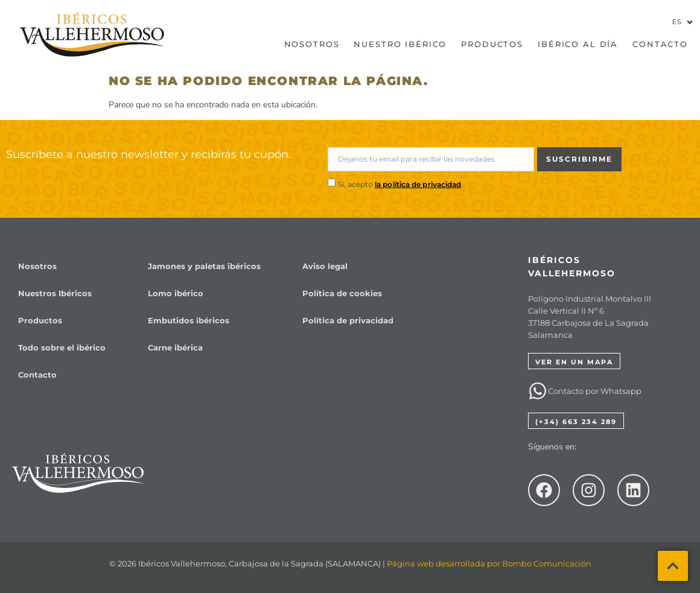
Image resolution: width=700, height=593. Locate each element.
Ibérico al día (578, 44)
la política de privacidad (418, 184)
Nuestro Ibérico (400, 44)
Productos (492, 44)
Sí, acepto (400, 184)
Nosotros (312, 44)
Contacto (660, 44)
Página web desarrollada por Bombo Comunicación (489, 563)
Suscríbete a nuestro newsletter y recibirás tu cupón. (148, 154)
